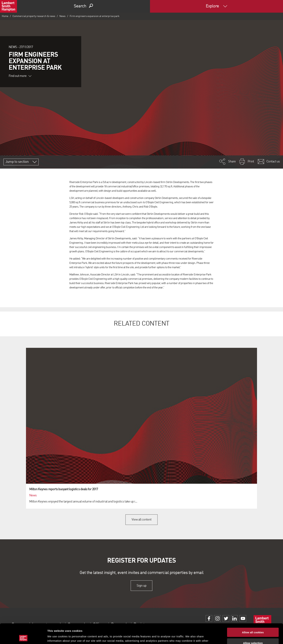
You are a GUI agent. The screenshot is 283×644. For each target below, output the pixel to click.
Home (5, 16)
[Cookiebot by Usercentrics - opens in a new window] (23, 637)
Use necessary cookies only (253, 633)
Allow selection (253, 623)
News (62, 16)
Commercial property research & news (34, 16)
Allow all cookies (253, 612)
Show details (189, 637)
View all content (142, 520)
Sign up (141, 586)
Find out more (20, 76)
